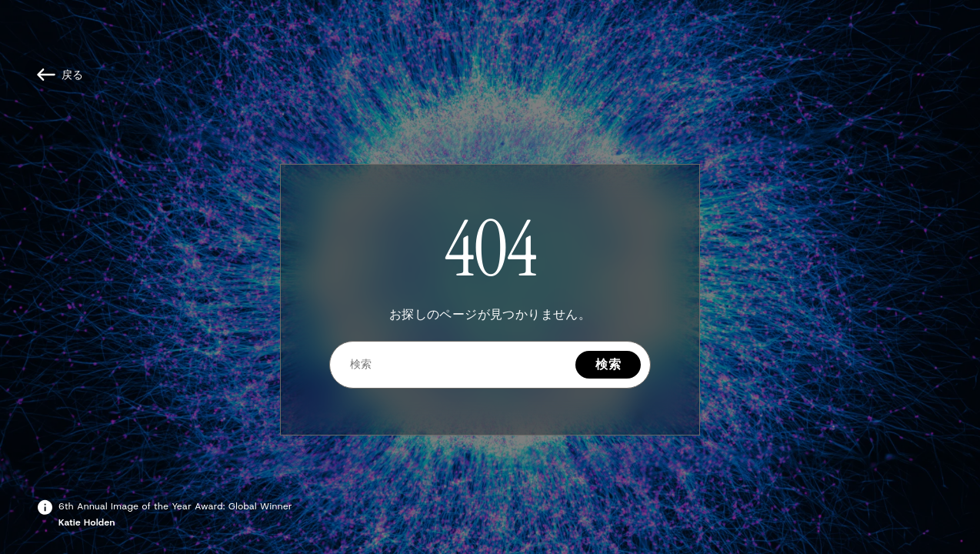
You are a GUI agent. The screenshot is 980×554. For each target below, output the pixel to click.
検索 (608, 364)
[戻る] (60, 75)
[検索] (453, 364)
